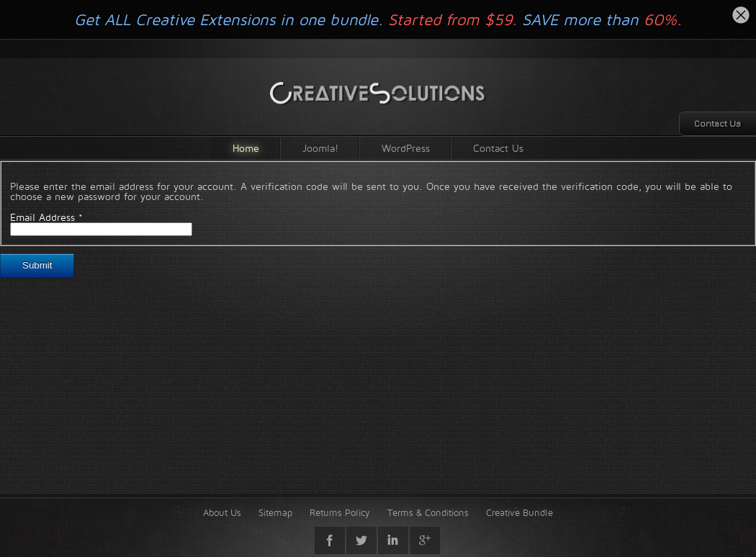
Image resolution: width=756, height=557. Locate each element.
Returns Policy (340, 512)
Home (246, 148)
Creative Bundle (519, 512)
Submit (37, 265)
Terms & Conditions (428, 512)
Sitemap (275, 512)
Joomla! (320, 148)
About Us (222, 512)
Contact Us (498, 148)
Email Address (46, 217)
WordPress (406, 148)
